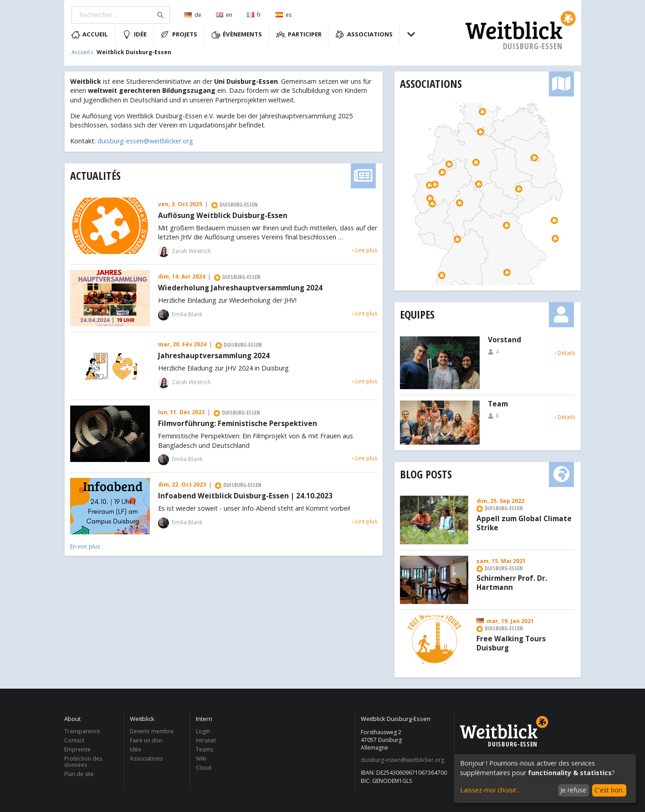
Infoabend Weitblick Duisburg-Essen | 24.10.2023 (245, 496)
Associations (364, 35)
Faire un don (146, 740)
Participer (299, 35)
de (193, 15)
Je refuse (573, 790)
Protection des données (83, 762)
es (284, 15)
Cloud (204, 767)
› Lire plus (365, 250)
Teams (205, 749)
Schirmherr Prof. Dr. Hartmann (512, 583)
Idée (134, 35)
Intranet (206, 740)
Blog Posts (426, 474)
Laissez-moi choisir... (490, 790)
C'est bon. (609, 790)
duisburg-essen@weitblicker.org (145, 141)
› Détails (565, 353)
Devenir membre (152, 732)
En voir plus (85, 546)
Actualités (95, 175)
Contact (74, 740)
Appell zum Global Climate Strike (524, 523)
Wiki (201, 759)
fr (254, 15)
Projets (179, 35)
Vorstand (504, 340)
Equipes (417, 314)
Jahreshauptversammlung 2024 (214, 356)
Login (203, 732)
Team (498, 404)
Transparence (82, 732)
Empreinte (77, 749)
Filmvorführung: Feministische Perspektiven (238, 424)
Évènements (237, 35)
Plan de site (79, 774)
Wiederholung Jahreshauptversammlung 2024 (240, 288)
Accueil (90, 35)
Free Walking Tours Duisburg (511, 644)
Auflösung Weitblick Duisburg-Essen (223, 216)
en (224, 15)
